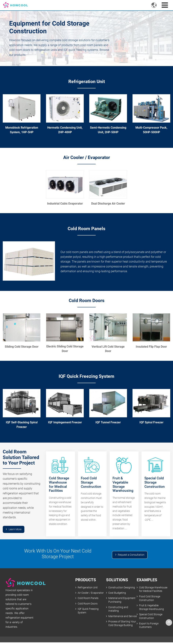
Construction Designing (122, 588)
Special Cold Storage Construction (151, 617)
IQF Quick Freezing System (87, 377)
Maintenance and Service (118, 619)
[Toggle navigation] (165, 5)
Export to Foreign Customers (149, 626)
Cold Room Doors (87, 301)
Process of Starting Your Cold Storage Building (122, 628)
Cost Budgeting (117, 593)
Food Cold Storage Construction (150, 599)
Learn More (15, 530)
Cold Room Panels (86, 229)
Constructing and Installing (118, 610)
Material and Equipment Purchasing (122, 601)
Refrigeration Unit (86, 82)
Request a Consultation (131, 555)
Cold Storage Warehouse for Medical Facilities (153, 590)
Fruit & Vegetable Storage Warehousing (151, 608)
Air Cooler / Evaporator (87, 158)
